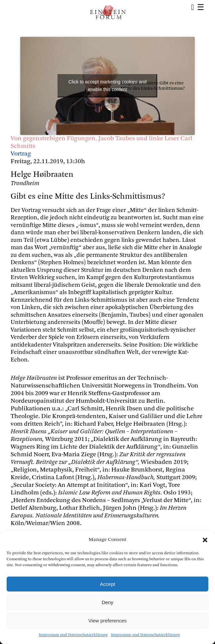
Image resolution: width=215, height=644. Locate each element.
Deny (107, 602)
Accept (108, 584)
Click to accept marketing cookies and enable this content (107, 86)
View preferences (108, 621)
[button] (205, 540)
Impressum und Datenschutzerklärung (73, 635)
